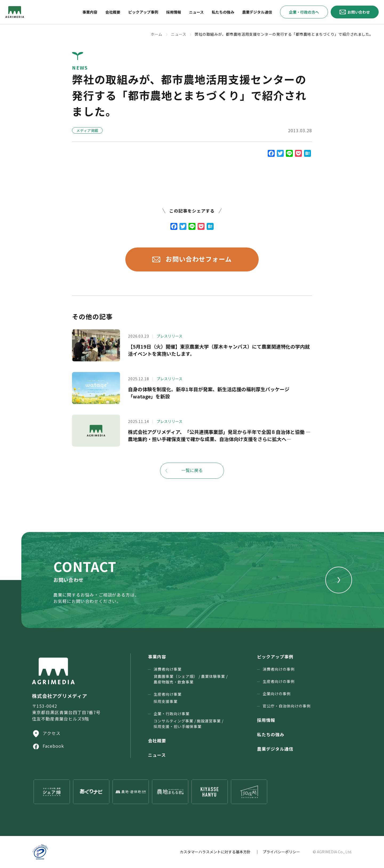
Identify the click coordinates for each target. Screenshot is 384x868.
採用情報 (266, 720)
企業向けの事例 (277, 694)
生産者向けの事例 (279, 681)
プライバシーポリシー (281, 852)
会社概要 (157, 741)
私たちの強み (271, 734)
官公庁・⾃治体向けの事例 (287, 706)
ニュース (157, 755)
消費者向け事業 (191, 676)
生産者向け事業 (168, 698)
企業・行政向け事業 (189, 720)
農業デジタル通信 (275, 749)
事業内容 (157, 657)
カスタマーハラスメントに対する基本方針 (215, 852)
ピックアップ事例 (275, 657)
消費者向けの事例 (279, 669)
